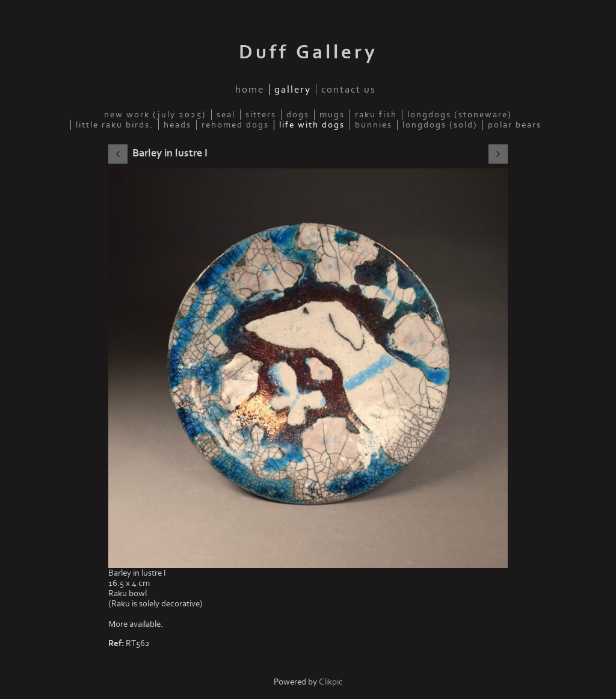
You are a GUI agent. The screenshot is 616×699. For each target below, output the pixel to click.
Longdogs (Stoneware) (460, 115)
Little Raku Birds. (115, 125)
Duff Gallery (308, 52)
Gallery (293, 90)
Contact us (349, 90)
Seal (226, 115)
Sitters (261, 115)
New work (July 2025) (155, 115)
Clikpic (331, 682)
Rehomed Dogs (235, 125)
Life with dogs (312, 125)
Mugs (332, 115)
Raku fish (376, 115)
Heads (177, 125)
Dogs (298, 115)
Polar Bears (515, 125)
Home (250, 90)
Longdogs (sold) (440, 125)
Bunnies (374, 125)
